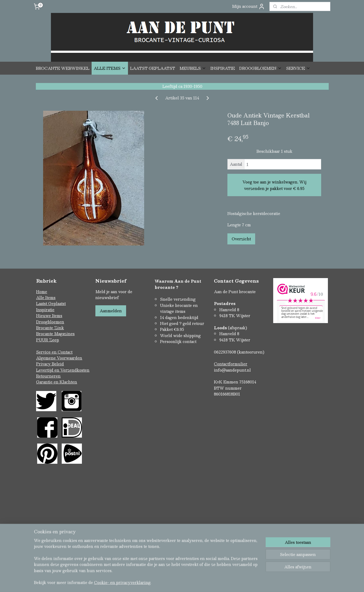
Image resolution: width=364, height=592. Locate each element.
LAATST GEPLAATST (153, 68)
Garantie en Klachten (57, 382)
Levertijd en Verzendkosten (63, 370)
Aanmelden (111, 311)
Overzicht (241, 239)
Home (42, 292)
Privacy (44, 364)
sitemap (160, 531)
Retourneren (48, 376)
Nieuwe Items (49, 316)
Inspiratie (45, 310)
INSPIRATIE (223, 68)
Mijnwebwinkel (239, 531)
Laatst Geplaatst (51, 303)
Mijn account (248, 6)
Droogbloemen (50, 322)
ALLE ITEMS (110, 68)
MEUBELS (193, 68)
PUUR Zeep (48, 340)
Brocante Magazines (55, 334)
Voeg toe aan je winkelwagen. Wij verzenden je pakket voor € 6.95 (274, 185)
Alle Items (46, 297)
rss (171, 531)
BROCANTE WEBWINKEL (63, 68)
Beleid (58, 364)
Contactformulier (231, 364)
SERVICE (298, 68)
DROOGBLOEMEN (261, 68)
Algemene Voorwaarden (59, 358)
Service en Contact (54, 352)
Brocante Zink (50, 328)
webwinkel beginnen (191, 531)
